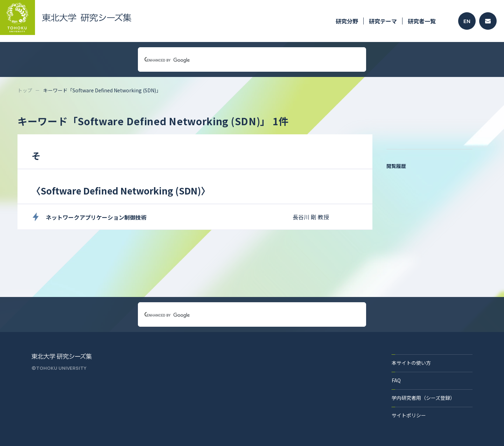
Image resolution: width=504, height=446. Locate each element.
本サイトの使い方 (411, 363)
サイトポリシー (409, 415)
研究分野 (347, 21)
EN (467, 21)
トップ (25, 90)
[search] (244, 60)
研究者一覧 (422, 21)
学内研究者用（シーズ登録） (423, 398)
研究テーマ (383, 21)
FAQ (396, 380)
